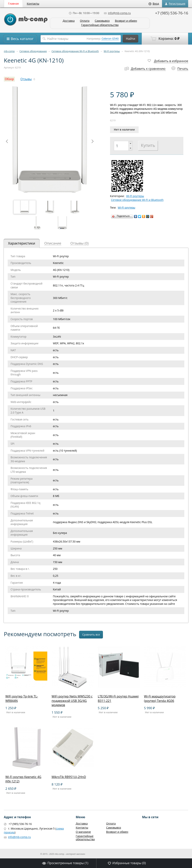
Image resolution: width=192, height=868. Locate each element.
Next (93, 141)
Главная (13, 4)
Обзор (9, 79)
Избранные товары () (127, 863)
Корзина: (165, 39)
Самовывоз (102, 21)
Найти (130, 39)
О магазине (83, 832)
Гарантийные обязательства (100, 25)
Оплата (85, 21)
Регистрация (175, 4)
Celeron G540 (110, 39)
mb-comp (9, 51)
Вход (154, 4)
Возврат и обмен (126, 21)
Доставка (69, 21)
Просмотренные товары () (65, 863)
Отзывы (26, 79)
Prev (7, 141)
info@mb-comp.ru (117, 13)
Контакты (33, 4)
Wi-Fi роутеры (112, 51)
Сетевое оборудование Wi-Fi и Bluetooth (75, 51)
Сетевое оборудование (33, 51)
